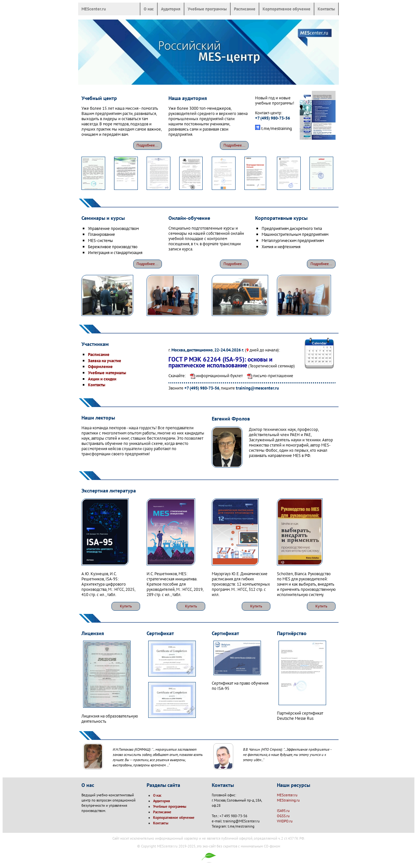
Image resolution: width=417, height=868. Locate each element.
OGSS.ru (283, 816)
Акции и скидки (102, 379)
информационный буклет (215, 376)
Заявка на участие (105, 361)
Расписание (245, 9)
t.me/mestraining (277, 128)
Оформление (100, 366)
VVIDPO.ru (285, 821)
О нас (149, 9)
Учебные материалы (107, 373)
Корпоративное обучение (287, 9)
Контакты (326, 9)
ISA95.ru (283, 811)
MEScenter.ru (94, 9)
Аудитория (171, 9)
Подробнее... (147, 145)
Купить (126, 606)
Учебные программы (207, 9)
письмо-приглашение (268, 376)
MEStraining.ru (288, 800)
